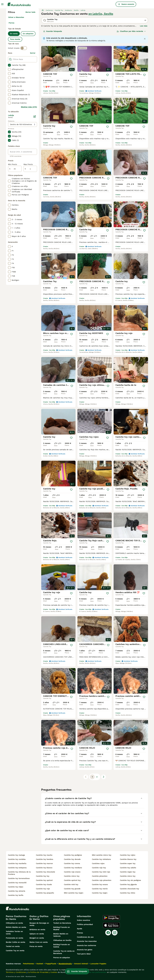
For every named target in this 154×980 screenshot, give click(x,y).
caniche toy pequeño (45, 893)
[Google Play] (111, 918)
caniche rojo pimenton (102, 880)
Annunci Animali (81, 964)
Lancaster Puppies (98, 964)
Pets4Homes (28, 964)
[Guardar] (71, 75)
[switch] (24, 48)
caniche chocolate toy (129, 889)
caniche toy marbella (17, 863)
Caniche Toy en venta (15, 951)
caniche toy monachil (17, 883)
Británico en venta (37, 930)
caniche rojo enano (72, 872)
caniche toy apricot (44, 880)
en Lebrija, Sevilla (101, 14)
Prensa (80, 933)
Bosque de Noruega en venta (39, 924)
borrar (33, 53)
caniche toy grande (72, 889)
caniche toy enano (100, 884)
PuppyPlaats (51, 964)
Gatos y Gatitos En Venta (39, 918)
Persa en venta (36, 946)
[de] (15, 169)
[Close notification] (145, 39)
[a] (30, 169)
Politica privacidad (85, 924)
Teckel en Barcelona (62, 923)
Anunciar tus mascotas (87, 941)
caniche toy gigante (128, 884)
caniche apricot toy (72, 880)
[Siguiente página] (104, 777)
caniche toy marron (44, 863)
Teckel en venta (13, 946)
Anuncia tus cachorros (86, 945)
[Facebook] (108, 933)
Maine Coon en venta (39, 942)
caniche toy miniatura (101, 859)
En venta (14, 34)
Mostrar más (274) (29, 107)
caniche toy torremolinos (19, 878)
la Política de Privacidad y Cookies (42, 972)
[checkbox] (9, 65)
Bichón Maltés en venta (16, 927)
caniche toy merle (100, 889)
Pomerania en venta (15, 938)
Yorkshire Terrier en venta (14, 933)
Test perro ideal (84, 954)
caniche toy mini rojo (101, 872)
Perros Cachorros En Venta (16, 918)
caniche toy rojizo (128, 855)
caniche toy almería (17, 891)
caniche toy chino (128, 893)
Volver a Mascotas (16, 17)
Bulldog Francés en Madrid (62, 928)
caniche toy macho (44, 855)
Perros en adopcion (62, 958)
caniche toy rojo (43, 889)
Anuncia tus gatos (85, 950)
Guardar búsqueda (53, 31)
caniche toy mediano (73, 868)
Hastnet (40, 964)
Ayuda (80, 929)
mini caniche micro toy (102, 855)
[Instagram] (115, 933)
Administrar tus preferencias (94, 972)
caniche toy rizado (44, 884)
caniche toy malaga (16, 855)
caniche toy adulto (128, 868)
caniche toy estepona (17, 868)
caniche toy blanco (44, 868)
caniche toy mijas (16, 887)
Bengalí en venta (37, 938)
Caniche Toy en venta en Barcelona (64, 952)
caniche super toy (128, 863)
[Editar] (35, 117)
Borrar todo (30, 12)
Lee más (144, 26)
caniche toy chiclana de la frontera (19, 873)
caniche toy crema (72, 863)
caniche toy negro (100, 893)
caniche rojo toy (99, 868)
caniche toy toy (43, 876)
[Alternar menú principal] (2, 4)
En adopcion (28, 34)
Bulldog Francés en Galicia (62, 946)
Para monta (15, 39)
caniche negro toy (128, 872)
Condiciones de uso (85, 937)
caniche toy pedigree (73, 855)
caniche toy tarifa (16, 895)
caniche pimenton (100, 876)
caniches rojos (98, 863)
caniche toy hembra (45, 859)
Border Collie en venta (16, 942)
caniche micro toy (72, 876)
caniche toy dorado (72, 859)
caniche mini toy (71, 884)
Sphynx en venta (37, 934)
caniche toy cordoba (17, 859)
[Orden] (131, 31)
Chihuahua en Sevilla (62, 940)
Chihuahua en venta (14, 923)
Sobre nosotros (83, 920)
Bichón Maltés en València (61, 935)
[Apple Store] (111, 925)
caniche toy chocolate (45, 872)
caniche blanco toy (128, 859)
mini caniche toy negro (74, 893)
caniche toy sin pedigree (130, 880)
